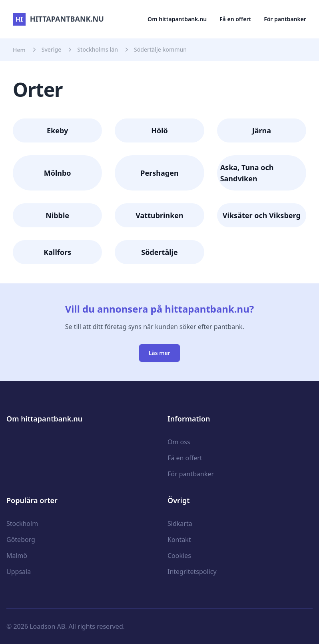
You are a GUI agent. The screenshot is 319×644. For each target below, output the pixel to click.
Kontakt (179, 540)
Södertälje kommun (160, 49)
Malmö (17, 556)
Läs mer (159, 353)
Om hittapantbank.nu (177, 19)
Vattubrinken (159, 215)
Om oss (179, 442)
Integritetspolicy (192, 572)
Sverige (52, 49)
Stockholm (22, 524)
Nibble (57, 215)
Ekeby (57, 130)
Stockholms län (98, 49)
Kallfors (57, 252)
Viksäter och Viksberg (262, 215)
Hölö (159, 130)
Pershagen (159, 173)
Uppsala (19, 572)
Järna (262, 130)
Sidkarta (180, 524)
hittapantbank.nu (58, 19)
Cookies (179, 556)
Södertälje (159, 252)
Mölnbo (58, 173)
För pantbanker (285, 19)
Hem (19, 50)
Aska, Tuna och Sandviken (247, 173)
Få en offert (235, 19)
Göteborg (21, 540)
